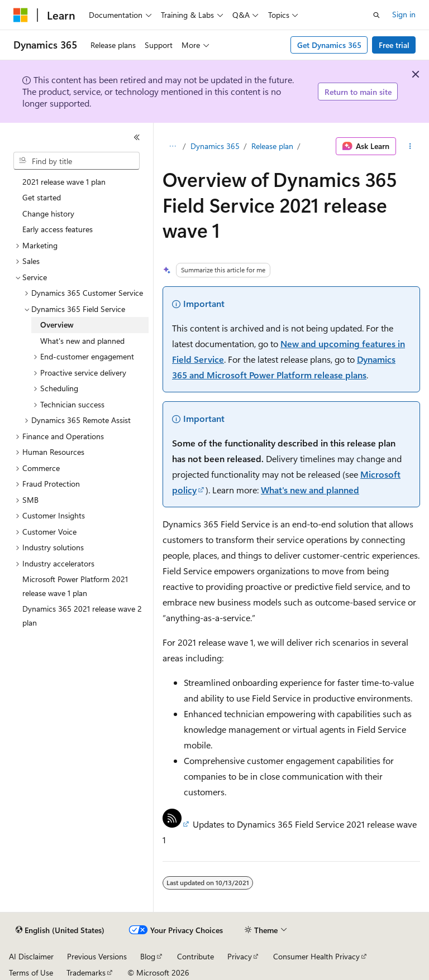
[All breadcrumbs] (172, 146)
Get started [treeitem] (42, 197)
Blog (148, 956)
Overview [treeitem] (57, 325)
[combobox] (77, 161)
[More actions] (410, 146)
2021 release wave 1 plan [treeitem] (64, 182)
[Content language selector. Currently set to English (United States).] (60, 930)
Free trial (394, 45)
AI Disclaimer (31, 956)
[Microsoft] (21, 15)
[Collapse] (137, 137)
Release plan (272, 146)
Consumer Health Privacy (316, 956)
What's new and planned (310, 490)
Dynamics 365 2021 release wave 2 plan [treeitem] (82, 616)
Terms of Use (31, 972)
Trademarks (86, 972)
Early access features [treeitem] (58, 229)
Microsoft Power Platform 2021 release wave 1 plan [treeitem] (75, 586)
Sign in (404, 14)
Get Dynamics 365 (329, 45)
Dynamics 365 (215, 146)
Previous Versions (97, 956)
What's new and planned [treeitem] (82, 341)
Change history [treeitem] (48, 213)
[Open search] (376, 15)
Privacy (240, 956)
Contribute (196, 956)
